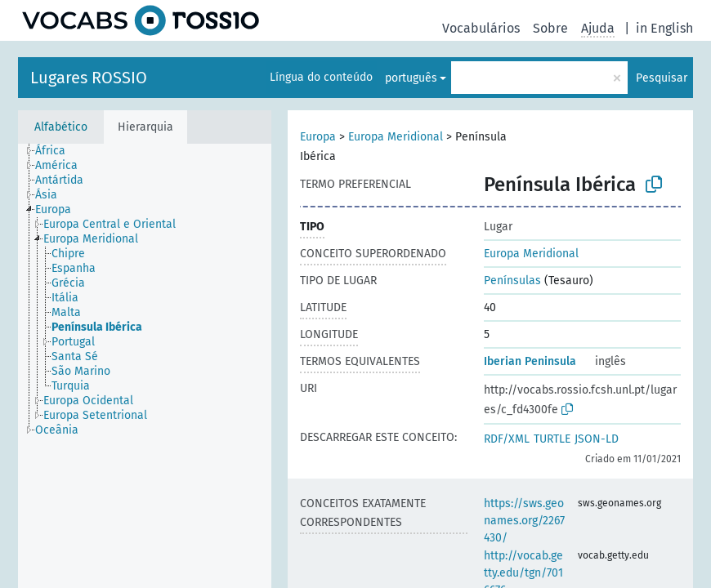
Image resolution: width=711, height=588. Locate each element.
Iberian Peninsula (530, 361)
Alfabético (61, 127)
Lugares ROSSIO (89, 78)
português (411, 78)
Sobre (550, 28)
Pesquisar (662, 78)
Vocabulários (481, 28)
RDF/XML (507, 439)
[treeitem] (57, 151)
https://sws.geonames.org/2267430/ (524, 521)
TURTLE (552, 439)
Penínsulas (512, 281)
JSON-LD (597, 439)
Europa (318, 137)
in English (664, 28)
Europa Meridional (396, 137)
